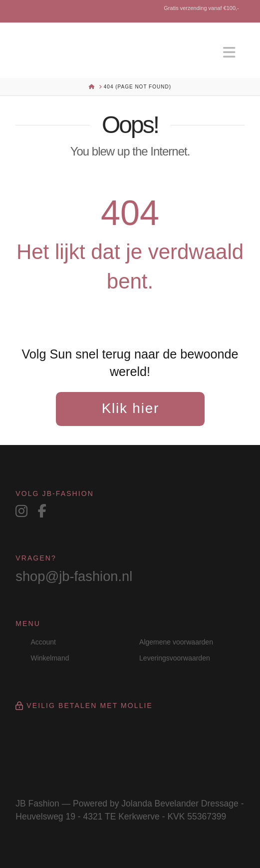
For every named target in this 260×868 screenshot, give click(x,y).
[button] (230, 53)
